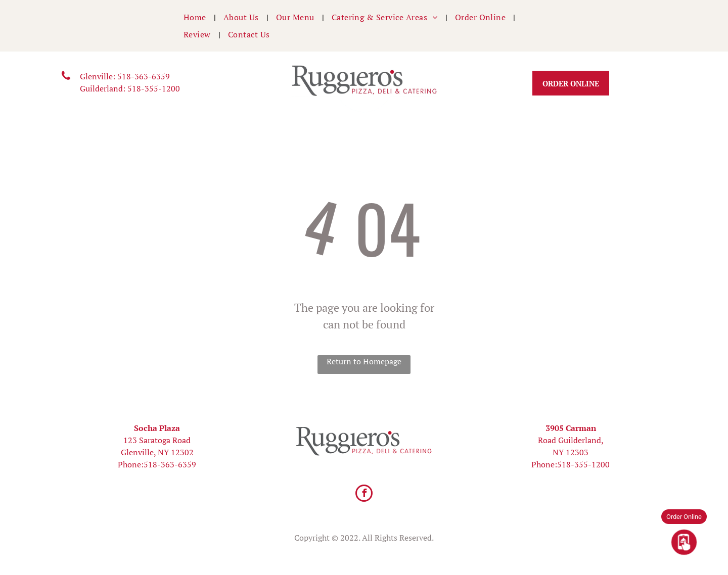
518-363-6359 (144, 76)
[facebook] (364, 494)
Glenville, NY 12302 (157, 452)
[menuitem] (196, 17)
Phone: (131, 464)
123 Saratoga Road (157, 440)
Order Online (684, 517)
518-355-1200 (154, 88)
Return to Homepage (364, 361)
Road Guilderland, (571, 440)
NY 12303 (571, 452)
